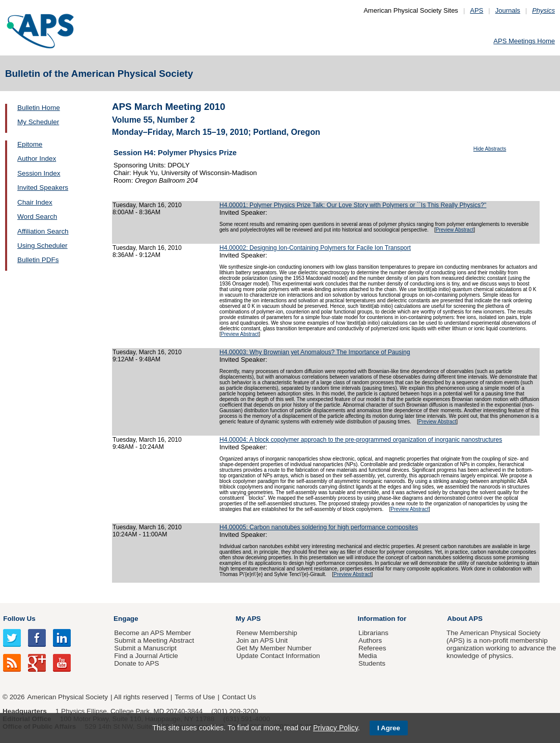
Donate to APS (136, 663)
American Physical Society (68, 697)
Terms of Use (195, 697)
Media (368, 656)
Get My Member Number (274, 648)
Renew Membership (267, 633)
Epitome (30, 144)
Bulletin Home (39, 108)
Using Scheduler (43, 246)
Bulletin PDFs (38, 260)
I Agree (389, 728)
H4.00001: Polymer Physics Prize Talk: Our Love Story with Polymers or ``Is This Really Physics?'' (353, 205)
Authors (370, 640)
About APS (465, 619)
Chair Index (35, 202)
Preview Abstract (455, 230)
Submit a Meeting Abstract (154, 640)
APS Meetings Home (524, 41)
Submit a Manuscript (145, 648)
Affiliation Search (43, 231)
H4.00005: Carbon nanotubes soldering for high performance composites (319, 527)
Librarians (373, 633)
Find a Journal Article (146, 656)
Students (372, 663)
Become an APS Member (152, 633)
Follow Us (19, 619)
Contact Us (239, 697)
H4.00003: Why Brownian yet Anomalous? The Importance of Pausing (315, 352)
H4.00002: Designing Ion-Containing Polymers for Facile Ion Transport (315, 248)
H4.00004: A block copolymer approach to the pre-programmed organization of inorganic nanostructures (361, 440)
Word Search (37, 217)
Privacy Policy (335, 728)
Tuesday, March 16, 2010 (147, 205)
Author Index (37, 159)
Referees (372, 648)
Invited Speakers (43, 188)
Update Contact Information (278, 656)
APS (477, 10)
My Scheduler (38, 122)
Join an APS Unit (262, 640)
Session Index (39, 173)
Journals (508, 10)
